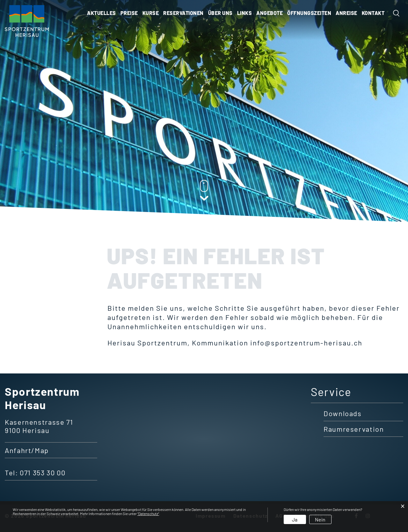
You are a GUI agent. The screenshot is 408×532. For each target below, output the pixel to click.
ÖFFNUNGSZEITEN (309, 13)
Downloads (343, 413)
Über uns (220, 13)
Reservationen (183, 13)
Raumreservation (354, 429)
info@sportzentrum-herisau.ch (306, 343)
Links (245, 13)
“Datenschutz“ (148, 514)
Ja (295, 519)
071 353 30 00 (43, 472)
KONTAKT (373, 13)
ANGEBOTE (270, 13)
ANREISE (346, 13)
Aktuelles (102, 13)
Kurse (151, 13)
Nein (320, 519)
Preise (129, 13)
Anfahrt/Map (27, 450)
